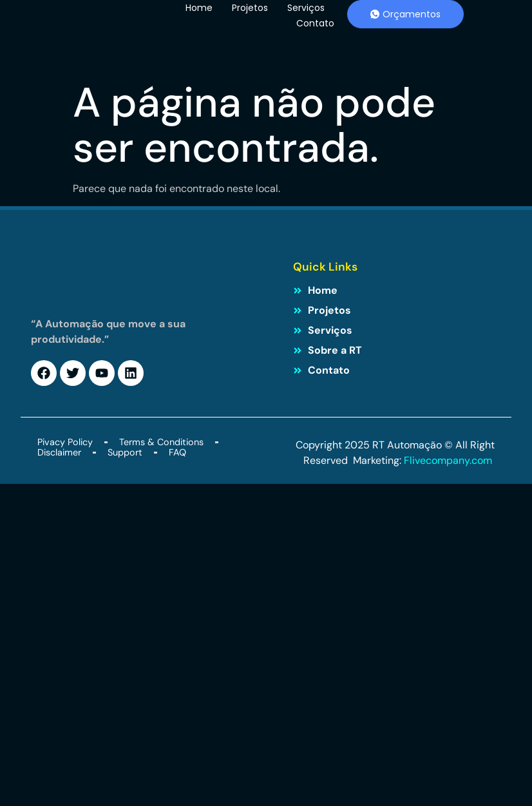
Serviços (306, 8)
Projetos (250, 8)
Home (199, 8)
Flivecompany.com (449, 460)
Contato (315, 23)
